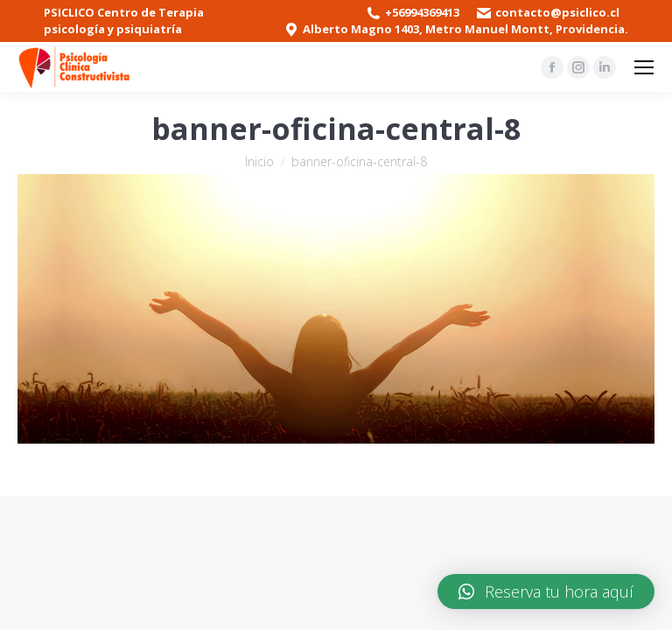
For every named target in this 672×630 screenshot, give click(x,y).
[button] (546, 591)
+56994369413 (422, 12)
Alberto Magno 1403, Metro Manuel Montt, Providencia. (465, 29)
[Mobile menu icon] (644, 67)
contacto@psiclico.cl (557, 12)
